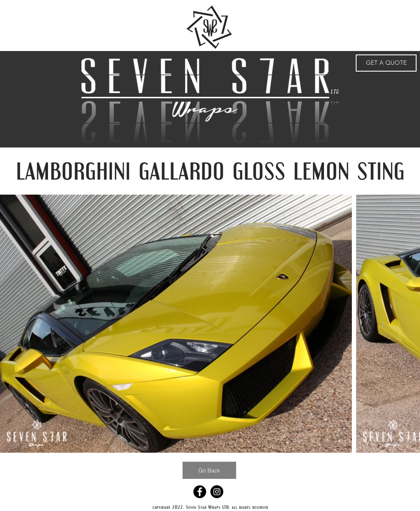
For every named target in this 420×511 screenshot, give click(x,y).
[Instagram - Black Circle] (217, 492)
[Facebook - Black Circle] (200, 492)
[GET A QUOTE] (386, 63)
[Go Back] (209, 470)
